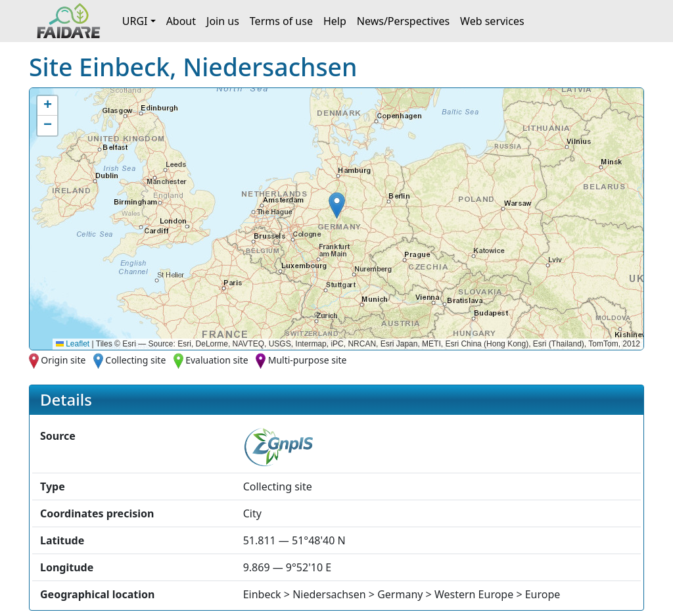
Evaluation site (217, 360)
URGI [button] (135, 21)
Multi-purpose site (308, 360)
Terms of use (281, 21)
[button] (337, 205)
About (181, 21)
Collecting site (135, 360)
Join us (223, 21)
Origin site (63, 360)
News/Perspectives (403, 21)
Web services (492, 21)
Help (335, 21)
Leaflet (73, 344)
